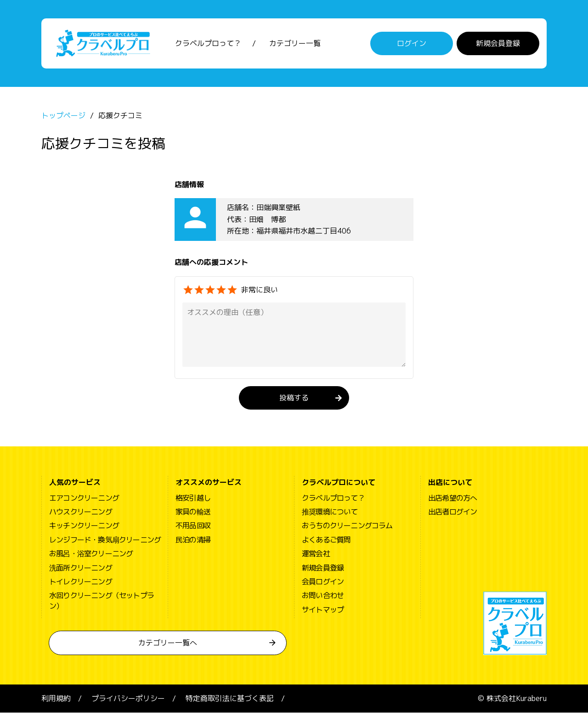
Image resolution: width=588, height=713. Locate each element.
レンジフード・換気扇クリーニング (105, 540)
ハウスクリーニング (81, 513)
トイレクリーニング (81, 582)
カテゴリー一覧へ (168, 644)
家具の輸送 (193, 513)
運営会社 (316, 554)
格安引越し (193, 498)
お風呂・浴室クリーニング (91, 554)
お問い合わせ (323, 596)
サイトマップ (323, 610)
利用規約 (56, 699)
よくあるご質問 (326, 540)
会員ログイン (323, 582)
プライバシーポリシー (128, 699)
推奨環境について (330, 513)
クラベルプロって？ (208, 44)
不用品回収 (193, 526)
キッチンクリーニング (84, 526)
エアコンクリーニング (84, 498)
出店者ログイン (452, 513)
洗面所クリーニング (81, 568)
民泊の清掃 (193, 540)
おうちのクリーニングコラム (347, 526)
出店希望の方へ (452, 498)
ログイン (412, 44)
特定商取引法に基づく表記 (230, 699)
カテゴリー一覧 (295, 44)
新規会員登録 (498, 44)
